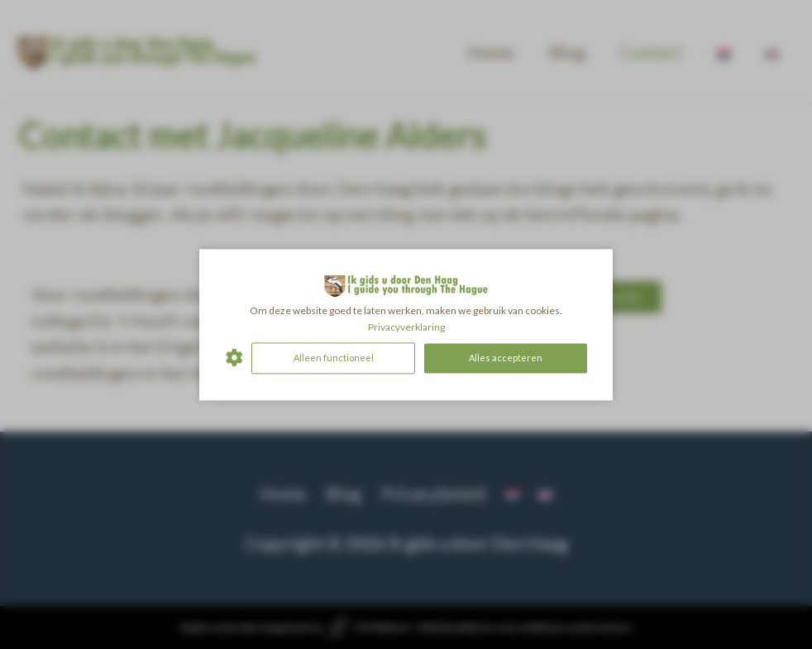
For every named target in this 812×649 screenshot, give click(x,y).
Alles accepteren (506, 358)
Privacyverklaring (406, 327)
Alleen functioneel (334, 358)
